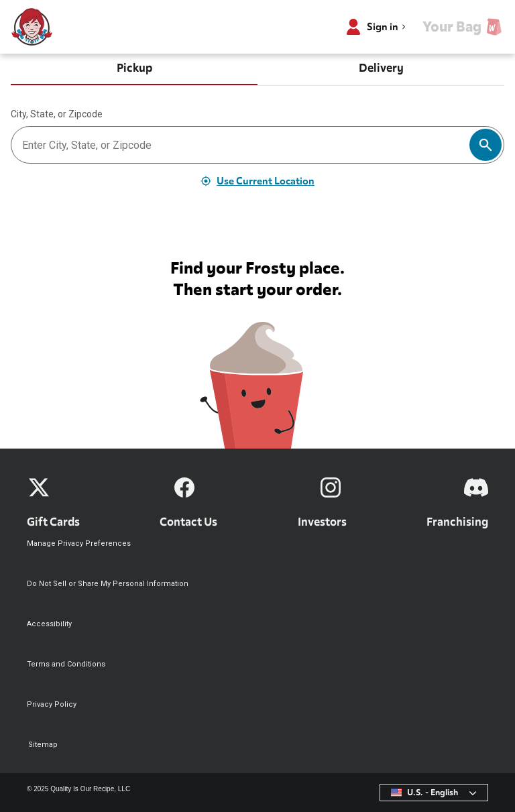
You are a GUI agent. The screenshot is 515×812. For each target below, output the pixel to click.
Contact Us (188, 522)
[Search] (485, 145)
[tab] (134, 70)
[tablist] (257, 70)
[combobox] (434, 793)
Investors (322, 522)
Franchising (457, 522)
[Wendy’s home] (32, 27)
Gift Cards (53, 522)
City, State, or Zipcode (57, 114)
